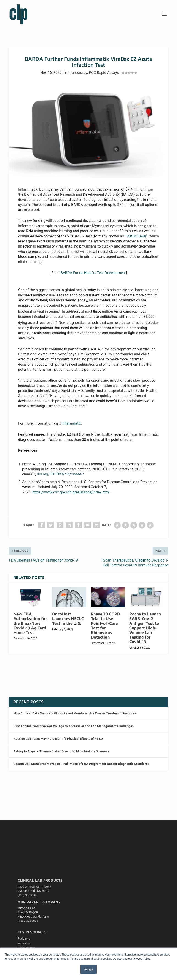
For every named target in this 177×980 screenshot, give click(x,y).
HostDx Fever (136, 236)
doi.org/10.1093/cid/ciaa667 (60, 474)
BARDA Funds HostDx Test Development (93, 273)
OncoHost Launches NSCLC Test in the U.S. (68, 619)
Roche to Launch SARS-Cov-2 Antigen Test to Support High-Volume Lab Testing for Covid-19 (145, 628)
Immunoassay (76, 73)
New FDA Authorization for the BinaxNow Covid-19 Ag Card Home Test (30, 623)
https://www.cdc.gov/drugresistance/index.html (71, 492)
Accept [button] (88, 969)
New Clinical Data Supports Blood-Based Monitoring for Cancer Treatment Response (75, 713)
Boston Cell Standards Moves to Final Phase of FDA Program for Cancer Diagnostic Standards (81, 764)
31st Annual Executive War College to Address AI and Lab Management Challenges (74, 726)
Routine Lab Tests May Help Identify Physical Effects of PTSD (58, 739)
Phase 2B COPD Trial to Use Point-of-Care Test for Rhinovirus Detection (106, 626)
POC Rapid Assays (104, 73)
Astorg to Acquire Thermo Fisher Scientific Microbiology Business (61, 751)
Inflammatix (71, 423)
